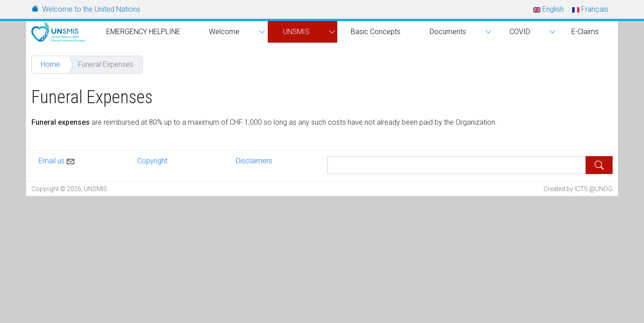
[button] (261, 32)
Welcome (224, 32)
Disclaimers (254, 161)
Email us (57, 160)
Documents (448, 32)
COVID (520, 32)
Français (590, 9)
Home (50, 64)
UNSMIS (296, 32)
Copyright (152, 161)
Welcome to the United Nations (91, 9)
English (548, 9)
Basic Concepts (376, 32)
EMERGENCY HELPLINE (143, 32)
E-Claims (585, 32)
